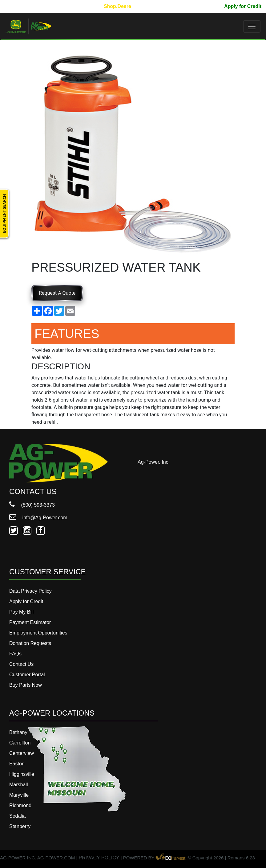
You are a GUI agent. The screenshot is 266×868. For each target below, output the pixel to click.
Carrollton (20, 743)
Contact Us (21, 664)
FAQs (15, 654)
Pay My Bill (206, 6)
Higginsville (22, 774)
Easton (17, 764)
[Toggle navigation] (252, 26)
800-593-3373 (23, 6)
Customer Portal (27, 675)
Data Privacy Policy (30, 591)
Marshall (18, 785)
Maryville (19, 795)
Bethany (18, 732)
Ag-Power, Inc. (154, 462)
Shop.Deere (117, 6)
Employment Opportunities (38, 633)
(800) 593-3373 (32, 505)
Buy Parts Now (26, 685)
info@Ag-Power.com (38, 518)
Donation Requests (30, 643)
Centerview (22, 753)
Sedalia (17, 816)
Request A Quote (57, 293)
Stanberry (20, 826)
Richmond (20, 805)
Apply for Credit (243, 6)
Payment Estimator (30, 622)
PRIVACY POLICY (99, 858)
